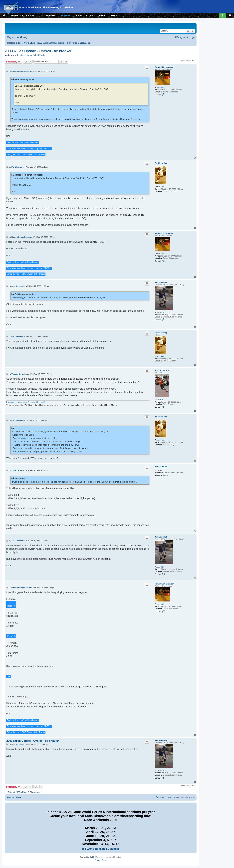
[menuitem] (23, 38)
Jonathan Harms (24, 55)
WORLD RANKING (22, 15)
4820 (162, 312)
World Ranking (96, 849)
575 (162, 400)
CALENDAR (47, 15)
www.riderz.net (37, 402)
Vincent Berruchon (163, 370)
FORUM (65, 15)
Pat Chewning (161, 163)
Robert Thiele (39, 55)
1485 (162, 87)
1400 (162, 187)
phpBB (92, 857)
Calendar (113, 849)
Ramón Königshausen (164, 67)
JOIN (102, 15)
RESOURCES (84, 15)
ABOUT (115, 15)
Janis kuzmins (161, 467)
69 (161, 471)
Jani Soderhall (161, 282)
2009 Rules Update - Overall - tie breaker (38, 51)
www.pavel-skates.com (18, 402)
